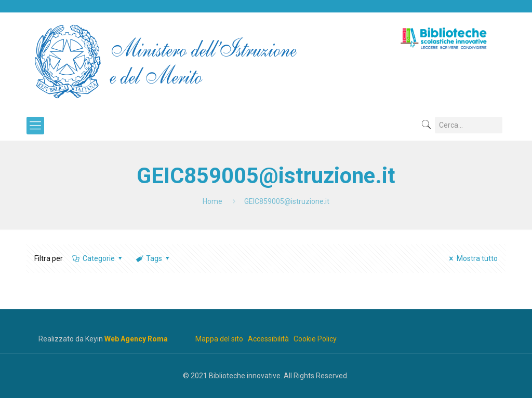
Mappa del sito (219, 339)
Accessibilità (268, 339)
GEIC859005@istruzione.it (287, 201)
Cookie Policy (315, 339)
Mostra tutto (472, 258)
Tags (154, 258)
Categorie (98, 258)
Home (212, 201)
